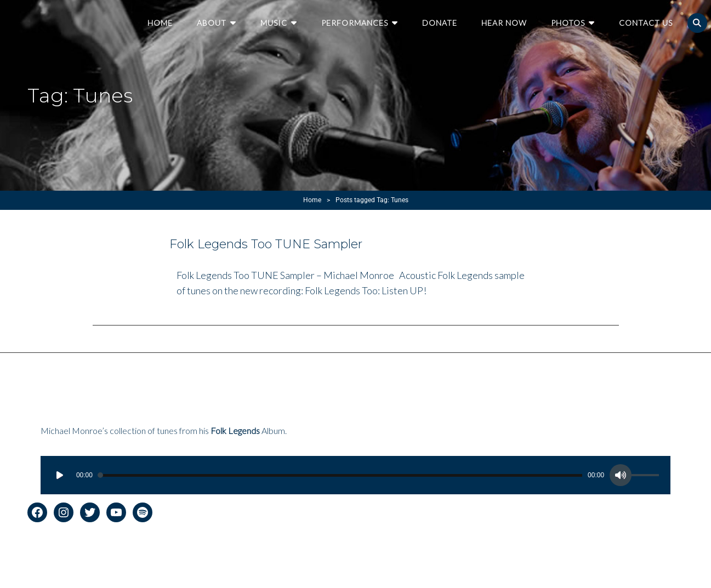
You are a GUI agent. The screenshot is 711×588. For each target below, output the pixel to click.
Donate (440, 23)
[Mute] (621, 475)
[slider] (340, 475)
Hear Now (504, 23)
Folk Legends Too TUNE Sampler (266, 244)
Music (274, 23)
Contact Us (646, 23)
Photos (568, 23)
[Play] (60, 475)
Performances (355, 23)
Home (160, 23)
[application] (355, 475)
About (212, 23)
